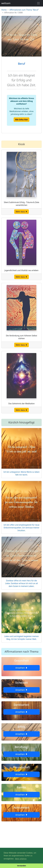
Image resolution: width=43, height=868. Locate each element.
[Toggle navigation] (38, 3)
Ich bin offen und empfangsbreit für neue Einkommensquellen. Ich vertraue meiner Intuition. (22, 528)
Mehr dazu (21, 212)
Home (4, 10)
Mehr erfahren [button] (21, 859)
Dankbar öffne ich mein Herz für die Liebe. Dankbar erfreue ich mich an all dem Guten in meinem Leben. (22, 583)
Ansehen (21, 668)
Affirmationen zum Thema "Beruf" (24, 10)
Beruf (21, 64)
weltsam (6, 3)
